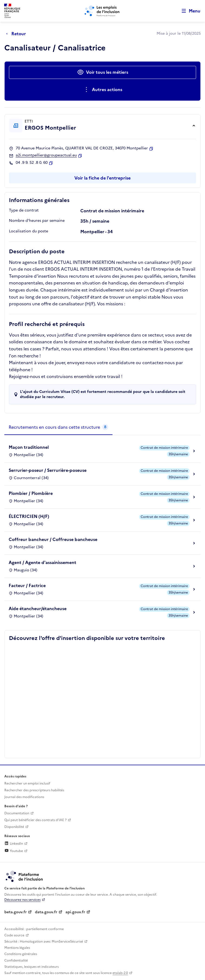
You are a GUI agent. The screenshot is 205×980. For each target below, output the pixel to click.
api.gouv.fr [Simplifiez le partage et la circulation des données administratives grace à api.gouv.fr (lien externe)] (75, 912)
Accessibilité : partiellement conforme (34, 929)
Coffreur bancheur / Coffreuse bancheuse (53, 539)
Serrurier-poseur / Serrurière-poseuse (48, 470)
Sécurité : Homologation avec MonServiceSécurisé (44, 941)
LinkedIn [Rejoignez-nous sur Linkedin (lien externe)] (14, 844)
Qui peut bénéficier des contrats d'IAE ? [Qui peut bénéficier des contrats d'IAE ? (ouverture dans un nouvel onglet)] (35, 820)
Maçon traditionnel (29, 447)
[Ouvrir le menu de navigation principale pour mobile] (189, 11)
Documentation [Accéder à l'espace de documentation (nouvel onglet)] (17, 813)
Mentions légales (17, 948)
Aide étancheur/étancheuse (38, 609)
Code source (14, 935)
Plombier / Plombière (31, 493)
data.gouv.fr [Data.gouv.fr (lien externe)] (46, 912)
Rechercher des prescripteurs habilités (34, 790)
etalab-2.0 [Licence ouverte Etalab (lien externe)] (120, 973)
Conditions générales (21, 954)
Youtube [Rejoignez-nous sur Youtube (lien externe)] (14, 851)
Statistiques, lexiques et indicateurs (32, 967)
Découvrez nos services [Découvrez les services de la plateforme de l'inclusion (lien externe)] (22, 900)
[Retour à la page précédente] (17, 34)
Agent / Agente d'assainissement (42, 562)
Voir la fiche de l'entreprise (102, 178)
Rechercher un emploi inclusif (27, 783)
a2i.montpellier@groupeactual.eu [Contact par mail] (46, 155)
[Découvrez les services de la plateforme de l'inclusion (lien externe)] (25, 876)
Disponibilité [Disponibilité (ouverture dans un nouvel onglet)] (14, 827)
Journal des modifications (24, 797)
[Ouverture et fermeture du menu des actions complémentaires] (103, 90)
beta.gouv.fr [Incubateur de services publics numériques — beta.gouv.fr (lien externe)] (16, 912)
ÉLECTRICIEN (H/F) (29, 516)
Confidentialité (16, 960)
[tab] (58, 427)
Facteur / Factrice (27, 585)
